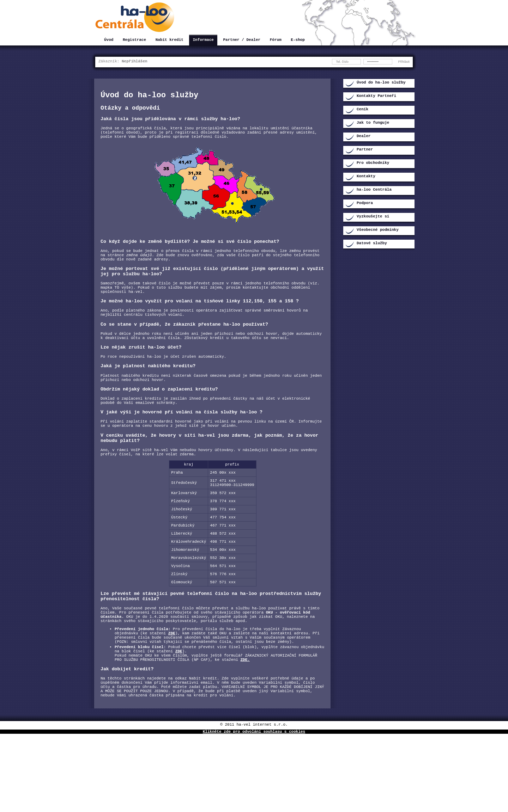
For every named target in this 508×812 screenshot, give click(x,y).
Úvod (109, 40)
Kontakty (366, 177)
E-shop (298, 40)
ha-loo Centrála (374, 190)
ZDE (172, 697)
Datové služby (372, 244)
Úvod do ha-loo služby (381, 83)
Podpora (365, 204)
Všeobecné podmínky (378, 230)
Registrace (134, 40)
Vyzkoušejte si (373, 217)
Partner (365, 150)
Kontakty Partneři (376, 96)
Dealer (364, 137)
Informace (203, 40)
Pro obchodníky (373, 163)
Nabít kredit (170, 40)
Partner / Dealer (242, 40)
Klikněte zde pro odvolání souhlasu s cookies (254, 809)
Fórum (276, 40)
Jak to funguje (373, 123)
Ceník (362, 110)
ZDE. (245, 730)
